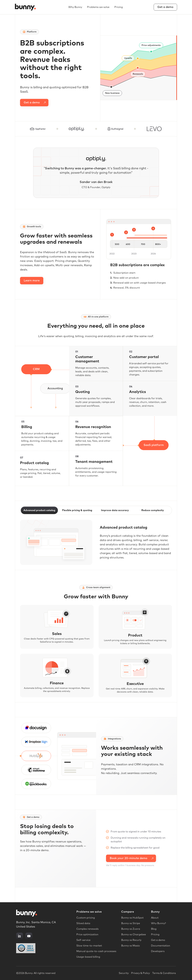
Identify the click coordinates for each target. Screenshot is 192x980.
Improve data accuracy (115, 510)
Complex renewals (87, 929)
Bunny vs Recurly (131, 940)
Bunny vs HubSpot (132, 918)
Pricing (119, 7)
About (155, 918)
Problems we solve (98, 7)
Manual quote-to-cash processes (96, 951)
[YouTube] (29, 936)
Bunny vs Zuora (131, 929)
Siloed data (83, 923)
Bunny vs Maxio (131, 946)
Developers (158, 951)
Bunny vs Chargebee (134, 935)
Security (124, 973)
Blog (154, 929)
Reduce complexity (153, 510)
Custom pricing (86, 918)
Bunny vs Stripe (131, 923)
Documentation (161, 946)
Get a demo (165, 7)
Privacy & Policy (140, 973)
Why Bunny (75, 7)
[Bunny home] (26, 7)
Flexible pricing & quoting (77, 510)
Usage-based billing (88, 957)
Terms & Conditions (164, 973)
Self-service (83, 940)
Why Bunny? (158, 923)
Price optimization (87, 935)
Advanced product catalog (39, 510)
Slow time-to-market (89, 946)
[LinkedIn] (20, 936)
